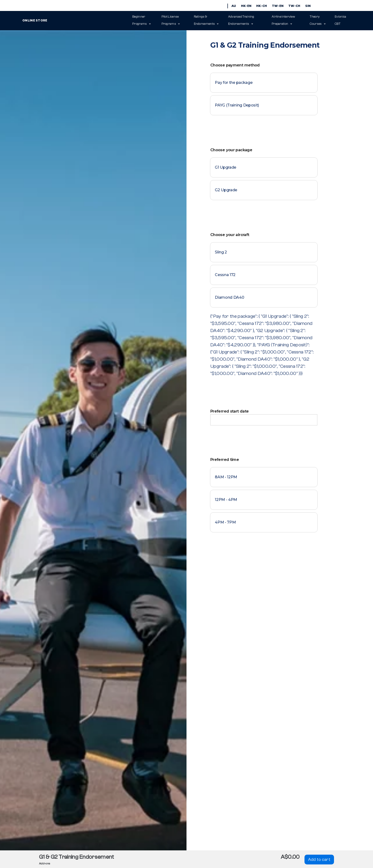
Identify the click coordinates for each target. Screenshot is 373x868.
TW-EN (278, 6)
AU (234, 6)
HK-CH (262, 6)
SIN (308, 6)
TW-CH (294, 6)
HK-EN (246, 6)
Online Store (76, 20)
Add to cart (319, 860)
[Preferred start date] (264, 420)
